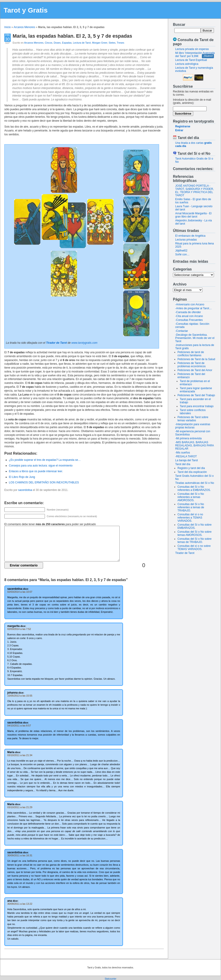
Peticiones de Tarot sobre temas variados (193, 419)
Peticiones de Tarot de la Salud (196, 359)
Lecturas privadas (186, 240)
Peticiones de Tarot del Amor (195, 370)
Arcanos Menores (24, 27)
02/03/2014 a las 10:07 (20, 592)
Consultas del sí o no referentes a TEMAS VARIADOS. (190, 518)
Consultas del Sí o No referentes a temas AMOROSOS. (191, 497)
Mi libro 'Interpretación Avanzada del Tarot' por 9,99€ (195, 55)
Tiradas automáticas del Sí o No (195, 483)
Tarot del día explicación (192, 472)
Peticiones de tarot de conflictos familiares (191, 354)
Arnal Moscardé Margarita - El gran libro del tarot (193, 215)
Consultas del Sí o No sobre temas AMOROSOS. (194, 533)
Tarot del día (183, 464)
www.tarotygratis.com (85, 343)
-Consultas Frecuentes (189, 320)
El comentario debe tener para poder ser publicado (50, 524)
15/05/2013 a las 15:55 (20, 696)
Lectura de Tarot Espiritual (191, 60)
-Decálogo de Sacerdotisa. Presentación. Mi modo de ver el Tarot (195, 338)
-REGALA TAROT (186, 456)
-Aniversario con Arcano (190, 304)
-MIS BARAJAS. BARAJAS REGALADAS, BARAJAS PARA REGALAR (194, 445)
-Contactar (182, 331)
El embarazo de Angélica (190, 236)
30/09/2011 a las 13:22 (20, 904)
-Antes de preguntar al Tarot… (194, 308)
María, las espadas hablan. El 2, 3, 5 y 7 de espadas (73, 36)
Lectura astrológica (187, 64)
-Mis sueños (183, 453)
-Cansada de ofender (188, 312)
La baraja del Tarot (186, 460)
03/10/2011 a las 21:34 (20, 755)
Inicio (8, 27)
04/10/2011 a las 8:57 (19, 726)
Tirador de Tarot (185, 553)
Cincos (49, 43)
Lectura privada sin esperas (192, 49)
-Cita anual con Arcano (189, 316)
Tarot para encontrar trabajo (197, 406)
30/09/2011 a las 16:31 (20, 855)
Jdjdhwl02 (181, 251)
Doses (57, 43)
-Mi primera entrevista (188, 438)
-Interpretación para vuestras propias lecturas (193, 426)
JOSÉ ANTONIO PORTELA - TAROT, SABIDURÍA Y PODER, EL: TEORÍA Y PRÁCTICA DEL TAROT (194, 191)
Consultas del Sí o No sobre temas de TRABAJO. (194, 540)
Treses (121, 43)
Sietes (112, 43)
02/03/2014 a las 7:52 (19, 629)
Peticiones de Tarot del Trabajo (196, 395)
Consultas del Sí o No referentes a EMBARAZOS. (194, 488)
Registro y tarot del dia (191, 468)
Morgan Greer (100, 43)
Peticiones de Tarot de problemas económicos (191, 365)
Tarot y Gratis (26, 10)
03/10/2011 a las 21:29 (20, 807)
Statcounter (110, 979)
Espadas (67, 43)
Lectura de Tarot (82, 43)
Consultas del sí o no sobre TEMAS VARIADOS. (194, 548)
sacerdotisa (25, 490)
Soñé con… (182, 254)
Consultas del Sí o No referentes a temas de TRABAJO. (191, 507)
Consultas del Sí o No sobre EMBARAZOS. (194, 526)
